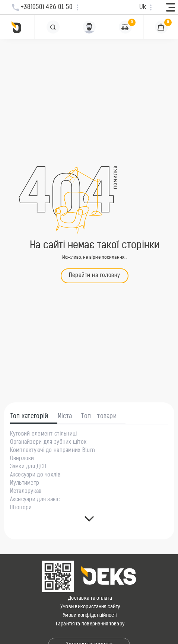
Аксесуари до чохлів (35, 475)
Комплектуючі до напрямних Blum (53, 451)
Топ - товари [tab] (99, 417)
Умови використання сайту (90, 607)
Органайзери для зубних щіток (48, 443)
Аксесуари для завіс (35, 500)
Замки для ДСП (28, 467)
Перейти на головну (95, 276)
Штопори (21, 508)
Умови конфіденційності (90, 616)
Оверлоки (22, 459)
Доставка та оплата (90, 598)
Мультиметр (25, 484)
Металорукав (26, 492)
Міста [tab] (65, 417)
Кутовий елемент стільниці (44, 434)
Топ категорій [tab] (29, 417)
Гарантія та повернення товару (90, 624)
